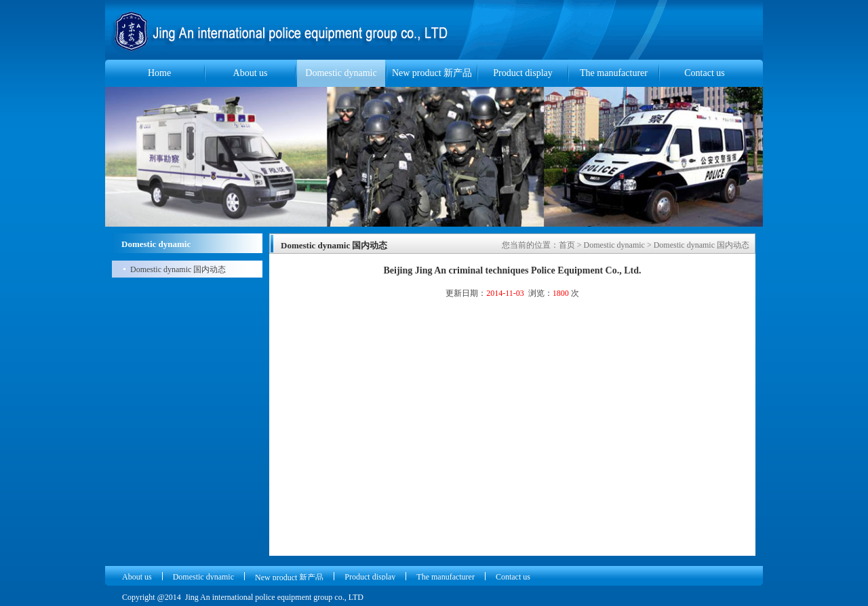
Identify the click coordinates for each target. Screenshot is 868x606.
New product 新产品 (432, 73)
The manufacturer (614, 73)
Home (159, 73)
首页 (567, 245)
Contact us (705, 73)
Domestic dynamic (341, 73)
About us (251, 73)
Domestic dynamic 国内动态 (178, 269)
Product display (523, 73)
